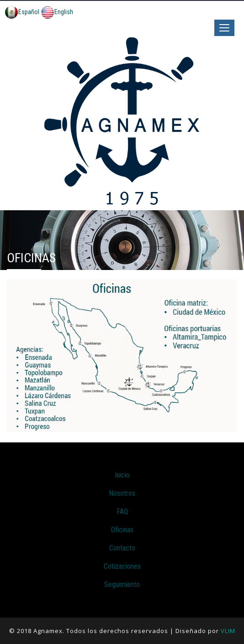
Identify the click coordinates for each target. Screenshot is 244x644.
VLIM (228, 631)
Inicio (122, 475)
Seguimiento (122, 584)
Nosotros (122, 493)
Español (22, 12)
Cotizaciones (122, 566)
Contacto (122, 548)
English (57, 12)
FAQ (122, 512)
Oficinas (122, 530)
